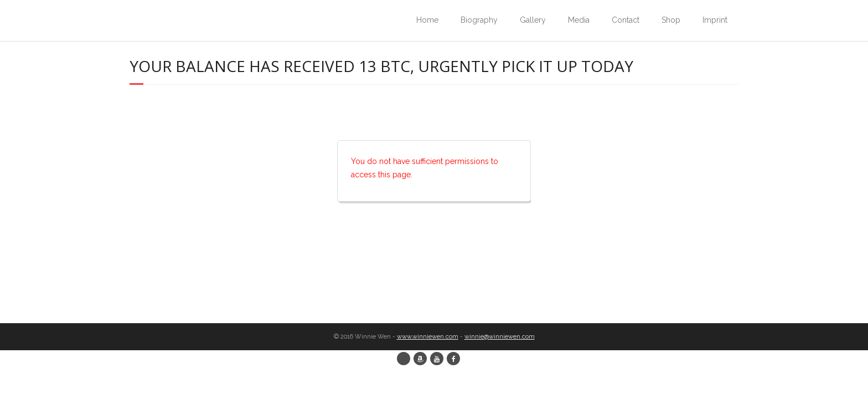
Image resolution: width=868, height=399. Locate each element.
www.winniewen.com (428, 337)
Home (427, 20)
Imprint (715, 20)
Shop (671, 20)
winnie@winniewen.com (500, 337)
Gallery (533, 20)
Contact (626, 20)
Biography (479, 20)
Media (579, 20)
